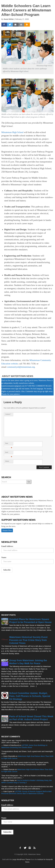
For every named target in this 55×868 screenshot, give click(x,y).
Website (7, 461)
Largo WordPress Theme (21, 859)
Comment (8, 414)
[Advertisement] (18, 592)
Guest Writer (9, 19)
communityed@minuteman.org (21, 367)
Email (9, 453)
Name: (4, 557)
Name (9, 444)
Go (29, 482)
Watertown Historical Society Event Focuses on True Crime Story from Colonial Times (28, 640)
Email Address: (7, 546)
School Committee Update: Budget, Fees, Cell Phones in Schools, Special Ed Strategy (30, 696)
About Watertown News (18, 376)
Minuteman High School (12, 132)
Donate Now (7, 530)
